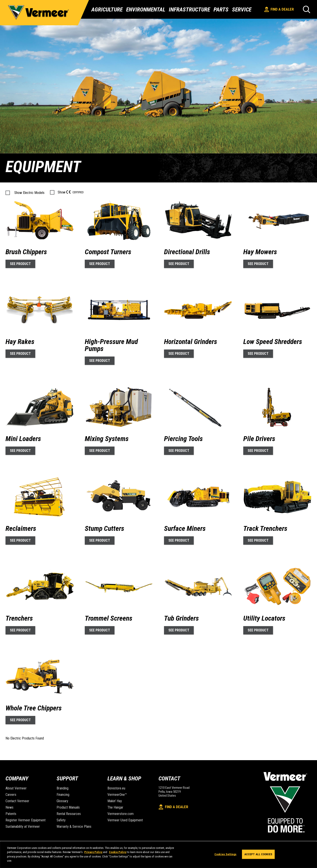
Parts (221, 9)
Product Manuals (68, 807)
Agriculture (107, 9)
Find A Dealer (279, 9)
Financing (63, 795)
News (9, 807)
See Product (20, 264)
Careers (11, 795)
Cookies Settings (225, 854)
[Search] (307, 9)
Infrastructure (189, 9)
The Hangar (115, 807)
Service (242, 9)
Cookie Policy (118, 852)
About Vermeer (16, 788)
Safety (61, 820)
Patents (11, 814)
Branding (63, 788)
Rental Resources (69, 814)
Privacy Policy (93, 852)
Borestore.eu (116, 788)
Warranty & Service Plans (74, 827)
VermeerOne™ (117, 795)
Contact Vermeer (17, 801)
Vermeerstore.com (121, 814)
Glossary (62, 801)
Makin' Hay (115, 801)
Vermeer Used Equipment (125, 820)
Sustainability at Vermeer (23, 827)
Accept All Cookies (258, 854)
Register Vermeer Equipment (26, 820)
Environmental (146, 9)
